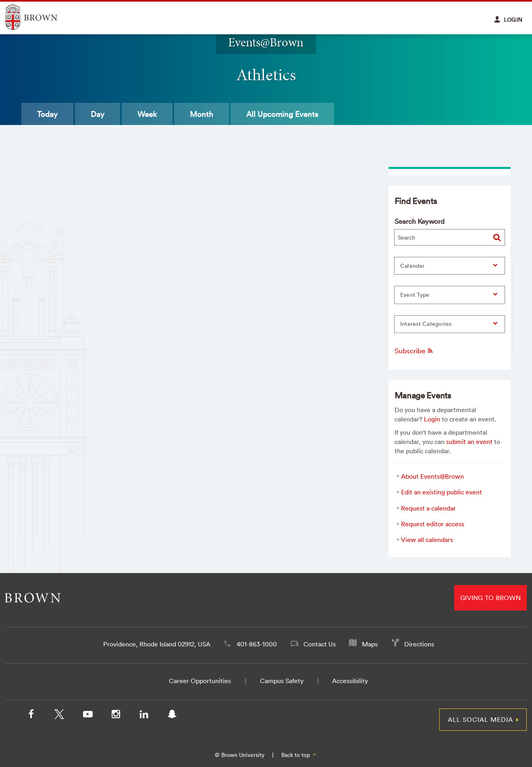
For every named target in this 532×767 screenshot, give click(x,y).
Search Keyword (420, 221)
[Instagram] (116, 716)
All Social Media (480, 719)
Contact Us (320, 644)
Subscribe (414, 351)
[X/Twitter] (59, 716)
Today (47, 114)
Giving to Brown (490, 598)
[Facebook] (31, 716)
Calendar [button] (412, 266)
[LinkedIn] (144, 716)
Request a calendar (428, 508)
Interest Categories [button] (426, 324)
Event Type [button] (415, 295)
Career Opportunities (200, 681)
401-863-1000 (257, 644)
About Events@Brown (432, 476)
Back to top (299, 755)
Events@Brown (266, 42)
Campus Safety (282, 681)
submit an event (469, 442)
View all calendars (427, 540)
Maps (370, 644)
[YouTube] (87, 716)
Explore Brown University (41, 17)
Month (202, 114)
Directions (419, 644)
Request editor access (433, 524)
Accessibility (350, 681)
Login (432, 419)
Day (98, 114)
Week (147, 114)
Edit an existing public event (442, 492)
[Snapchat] (172, 716)
